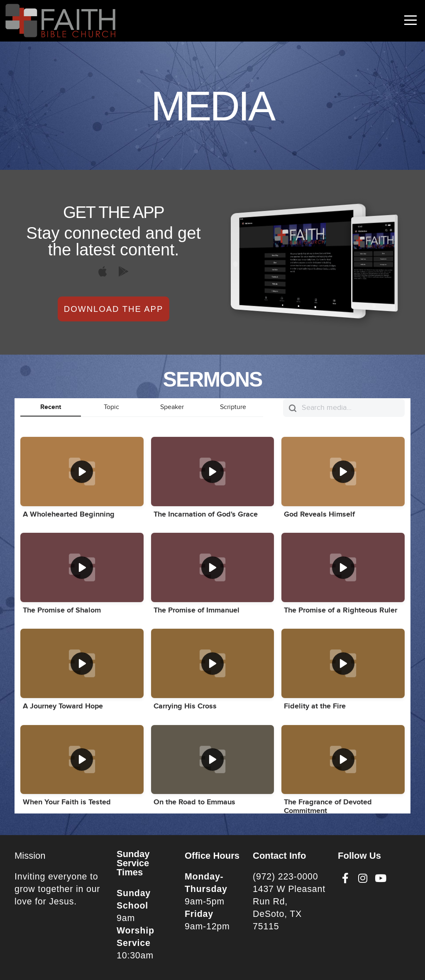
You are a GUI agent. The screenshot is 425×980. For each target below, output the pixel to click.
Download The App (114, 309)
